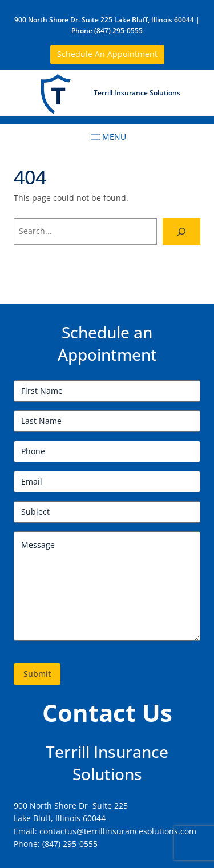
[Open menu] (107, 137)
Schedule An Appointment (107, 54)
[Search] (181, 231)
